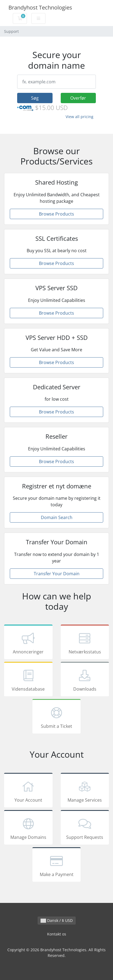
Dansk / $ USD (57, 920)
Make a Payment (57, 865)
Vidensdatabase (28, 680)
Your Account (28, 791)
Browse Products (57, 214)
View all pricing (80, 117)
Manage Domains (28, 828)
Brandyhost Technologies (40, 7)
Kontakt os (57, 934)
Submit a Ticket (57, 717)
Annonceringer (28, 643)
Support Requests (85, 828)
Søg (35, 98)
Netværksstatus (85, 643)
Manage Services (85, 791)
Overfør (78, 98)
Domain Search (57, 517)
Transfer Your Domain (57, 574)
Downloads (85, 680)
